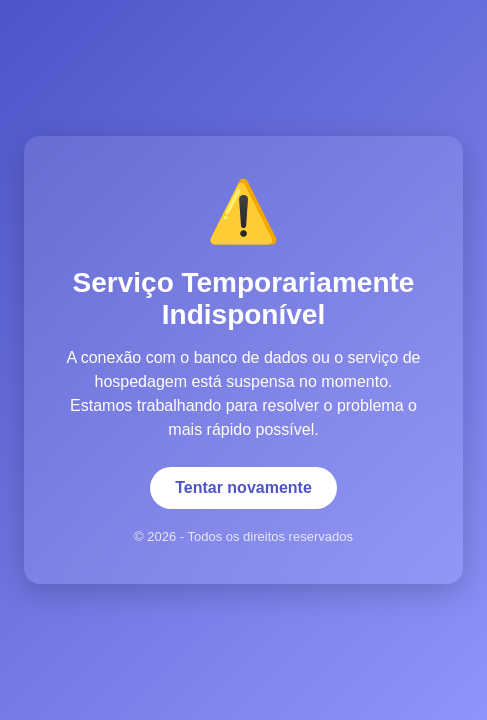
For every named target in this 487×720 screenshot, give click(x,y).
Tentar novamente (243, 487)
